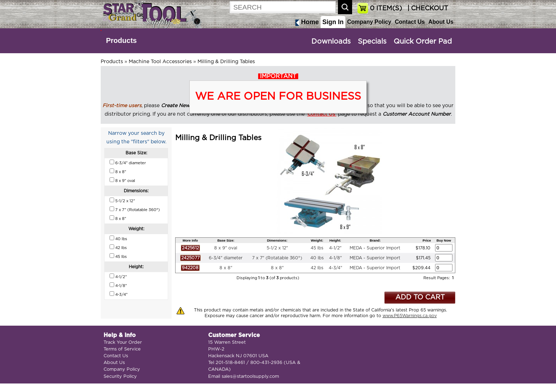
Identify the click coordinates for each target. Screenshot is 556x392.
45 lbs (317, 248)
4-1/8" (335, 258)
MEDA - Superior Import (375, 248)
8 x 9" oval (226, 248)
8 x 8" (226, 268)
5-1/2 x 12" (277, 248)
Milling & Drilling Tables (226, 62)
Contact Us (410, 22)
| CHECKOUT (427, 9)
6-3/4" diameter (226, 258)
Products (121, 40)
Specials (372, 42)
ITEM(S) (386, 9)
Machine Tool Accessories (160, 62)
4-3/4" (335, 268)
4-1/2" (335, 248)
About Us (441, 22)
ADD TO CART (420, 297)
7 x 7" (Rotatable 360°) (277, 258)
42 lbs (317, 268)
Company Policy (369, 22)
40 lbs (317, 258)
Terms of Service (122, 349)
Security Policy (120, 377)
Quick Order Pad (423, 42)
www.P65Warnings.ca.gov (410, 316)
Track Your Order (123, 343)
